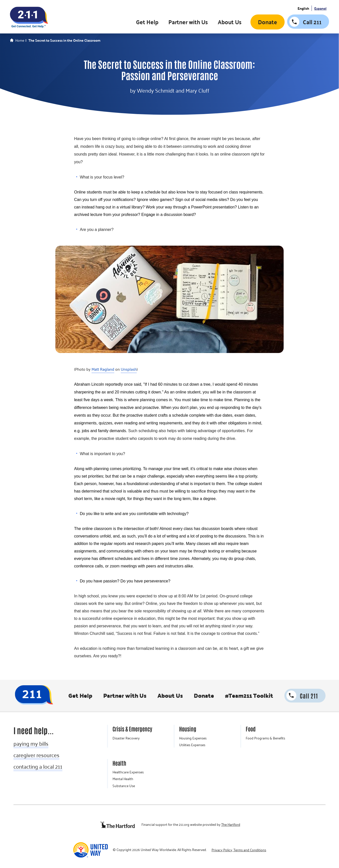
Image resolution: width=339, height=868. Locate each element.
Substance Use (124, 786)
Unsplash (129, 369)
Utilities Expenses (192, 745)
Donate (268, 22)
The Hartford (231, 825)
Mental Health (123, 779)
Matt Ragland (103, 369)
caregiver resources (36, 755)
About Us (230, 22)
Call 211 (312, 22)
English (303, 8)
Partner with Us (188, 22)
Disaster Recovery (126, 738)
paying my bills (31, 743)
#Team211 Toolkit (249, 695)
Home (20, 40)
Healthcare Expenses (128, 772)
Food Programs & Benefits (265, 738)
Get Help (147, 22)
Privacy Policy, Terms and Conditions (239, 850)
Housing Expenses (193, 738)
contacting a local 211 (38, 766)
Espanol (320, 8)
